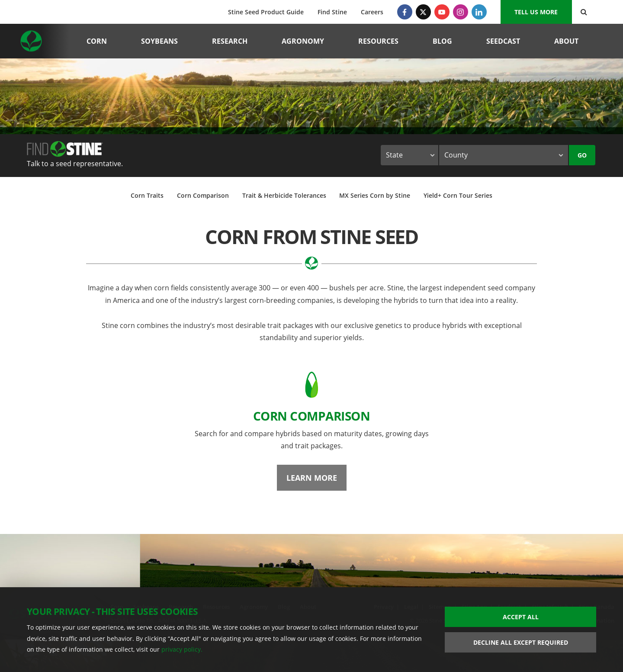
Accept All (521, 617)
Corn (97, 41)
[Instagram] (461, 12)
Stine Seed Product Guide (266, 12)
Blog (442, 41)
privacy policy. (182, 649)
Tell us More (536, 12)
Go (582, 155)
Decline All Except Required (521, 642)
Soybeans (159, 41)
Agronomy (303, 41)
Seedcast (503, 41)
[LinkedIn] (479, 12)
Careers (372, 12)
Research (230, 41)
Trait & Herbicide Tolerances (284, 195)
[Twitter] (423, 12)
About (566, 41)
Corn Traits (147, 195)
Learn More (312, 478)
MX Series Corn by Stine (375, 195)
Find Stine (332, 12)
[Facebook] (405, 12)
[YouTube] (442, 12)
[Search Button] (584, 12)
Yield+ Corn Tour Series (458, 195)
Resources (378, 41)
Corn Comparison (203, 195)
